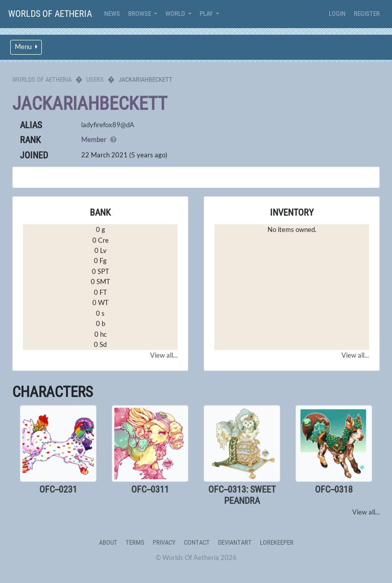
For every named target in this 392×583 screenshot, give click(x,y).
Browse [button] (140, 14)
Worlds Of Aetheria (50, 14)
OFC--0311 (150, 489)
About (108, 542)
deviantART (235, 542)
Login (337, 14)
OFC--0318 (334, 489)
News (112, 14)
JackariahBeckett (90, 104)
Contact (197, 542)
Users (95, 79)
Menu (26, 47)
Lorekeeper (277, 542)
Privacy (164, 542)
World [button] (176, 14)
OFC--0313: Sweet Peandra (242, 495)
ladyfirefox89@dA (108, 125)
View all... (164, 355)
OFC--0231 (58, 489)
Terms (135, 542)
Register (367, 14)
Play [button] (207, 14)
